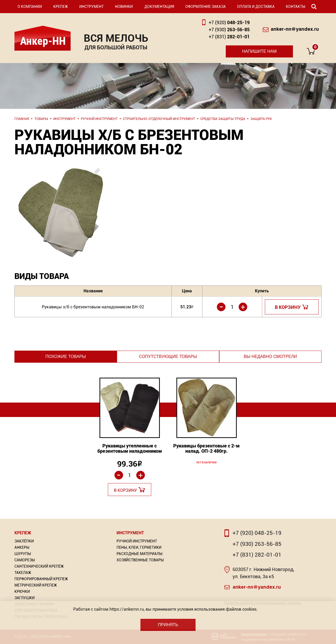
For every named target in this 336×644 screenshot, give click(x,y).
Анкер (43, 38)
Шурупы (23, 554)
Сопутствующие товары (168, 357)
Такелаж (23, 573)
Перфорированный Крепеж (41, 579)
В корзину (288, 307)
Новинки (124, 7)
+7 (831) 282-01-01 (257, 555)
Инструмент (91, 7)
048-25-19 (229, 22)
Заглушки (25, 598)
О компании (30, 7)
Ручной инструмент (137, 541)
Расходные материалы (140, 554)
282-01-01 (229, 37)
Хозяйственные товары (140, 560)
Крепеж (61, 7)
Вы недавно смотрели (270, 357)
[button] (59, 199)
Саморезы (25, 560)
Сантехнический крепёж (39, 566)
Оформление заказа (206, 7)
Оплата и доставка (256, 7)
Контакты (296, 7)
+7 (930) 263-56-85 (257, 544)
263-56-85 (229, 30)
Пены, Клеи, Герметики (139, 547)
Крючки (22, 592)
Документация (159, 7)
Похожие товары (66, 357)
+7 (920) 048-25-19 (257, 533)
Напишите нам (259, 51)
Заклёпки (24, 541)
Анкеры (22, 547)
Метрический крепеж (36, 585)
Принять (168, 625)
